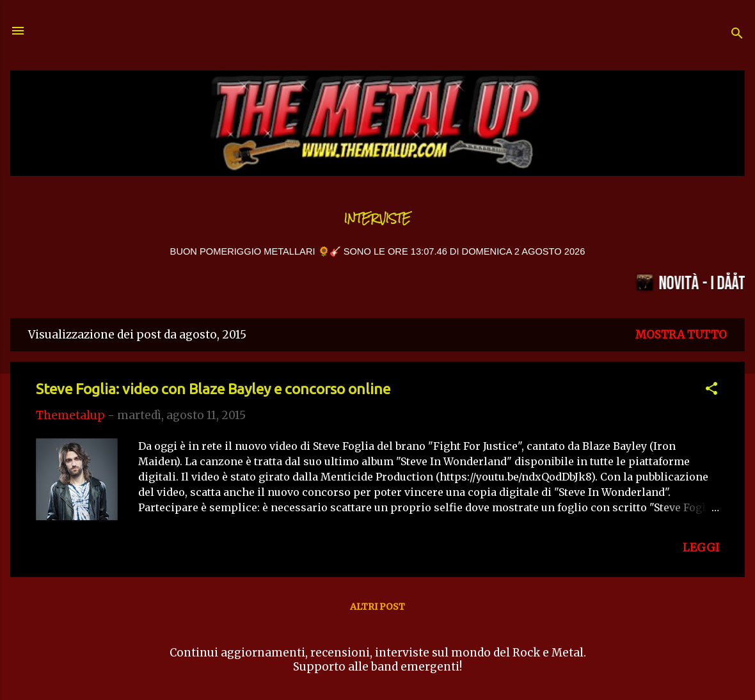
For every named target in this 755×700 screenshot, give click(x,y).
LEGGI (701, 548)
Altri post (377, 607)
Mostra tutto (681, 335)
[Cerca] (737, 35)
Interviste (377, 219)
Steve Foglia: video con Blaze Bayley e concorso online (213, 389)
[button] (711, 390)
